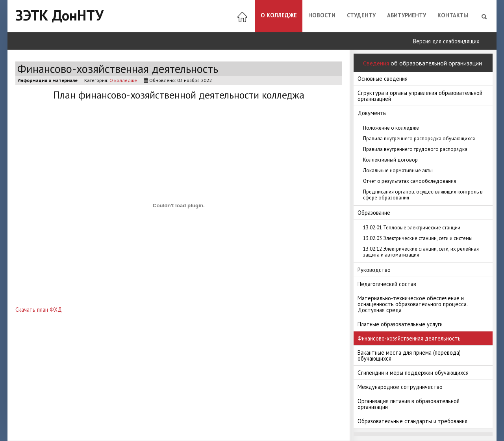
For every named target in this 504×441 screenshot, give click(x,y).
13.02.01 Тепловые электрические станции (412, 228)
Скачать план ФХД (39, 310)
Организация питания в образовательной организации (409, 404)
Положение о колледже (391, 128)
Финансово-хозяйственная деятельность (409, 338)
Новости (322, 15)
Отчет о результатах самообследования (409, 181)
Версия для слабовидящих (446, 41)
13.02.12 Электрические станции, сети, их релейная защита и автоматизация (421, 252)
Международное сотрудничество (400, 387)
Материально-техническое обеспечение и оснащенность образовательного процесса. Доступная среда (413, 304)
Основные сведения (383, 79)
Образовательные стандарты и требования (412, 421)
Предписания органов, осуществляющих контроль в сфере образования (423, 195)
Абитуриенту (407, 15)
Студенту (361, 15)
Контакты (453, 15)
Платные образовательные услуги (400, 324)
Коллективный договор (390, 160)
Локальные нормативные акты (398, 170)
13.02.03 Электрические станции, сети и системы (418, 238)
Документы (372, 113)
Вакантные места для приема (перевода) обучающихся (409, 355)
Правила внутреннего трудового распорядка (415, 149)
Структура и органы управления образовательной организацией (420, 96)
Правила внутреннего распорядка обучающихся (419, 139)
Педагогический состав (387, 284)
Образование (374, 213)
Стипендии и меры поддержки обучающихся (413, 373)
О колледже (279, 15)
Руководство (374, 270)
